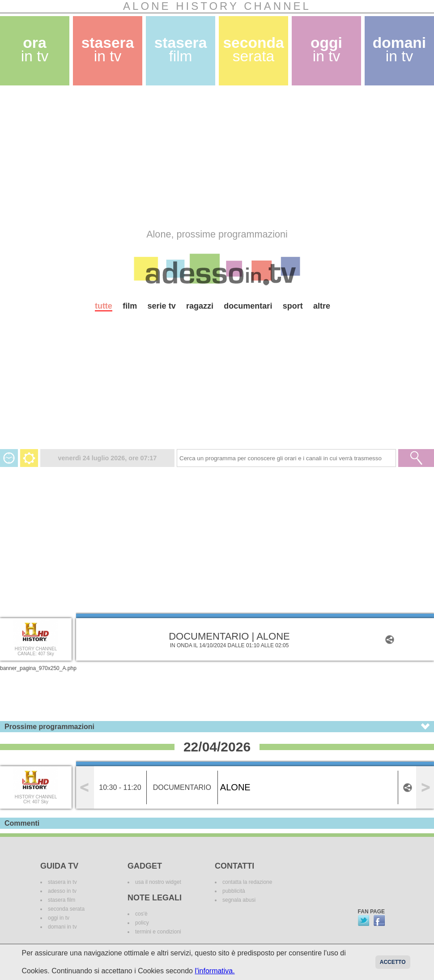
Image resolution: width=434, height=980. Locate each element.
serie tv (162, 306)
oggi (326, 49)
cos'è (141, 914)
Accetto (393, 962)
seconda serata (66, 909)
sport (293, 306)
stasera (108, 49)
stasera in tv (62, 882)
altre (322, 306)
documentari (248, 306)
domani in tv (62, 927)
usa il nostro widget (158, 882)
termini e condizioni (158, 932)
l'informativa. (215, 971)
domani (399, 49)
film (130, 306)
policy (142, 923)
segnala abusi (239, 900)
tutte (104, 306)
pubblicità (234, 891)
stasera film (62, 900)
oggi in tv (59, 918)
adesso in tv (62, 891)
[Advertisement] (172, 157)
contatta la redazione (247, 882)
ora (35, 49)
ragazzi (200, 306)
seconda (253, 49)
